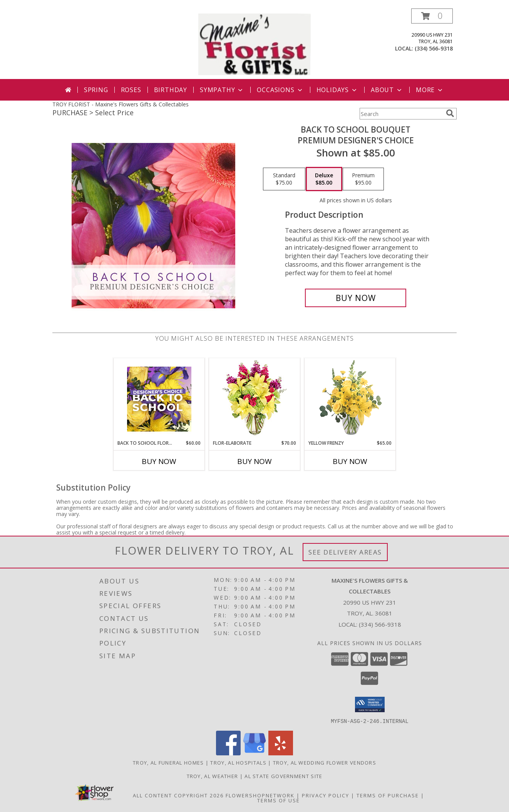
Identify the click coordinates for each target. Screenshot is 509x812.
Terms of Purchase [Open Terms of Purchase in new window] (388, 795)
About (387, 90)
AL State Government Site (283, 776)
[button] (432, 16)
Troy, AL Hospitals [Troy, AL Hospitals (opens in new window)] (238, 762)
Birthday (171, 90)
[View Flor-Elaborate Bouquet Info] (255, 399)
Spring (96, 90)
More (430, 90)
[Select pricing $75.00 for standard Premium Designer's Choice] (284, 179)
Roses (131, 90)
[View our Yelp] (281, 753)
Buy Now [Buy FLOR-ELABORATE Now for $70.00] (254, 461)
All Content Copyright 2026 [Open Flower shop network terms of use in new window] (178, 795)
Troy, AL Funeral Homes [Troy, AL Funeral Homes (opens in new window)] (168, 762)
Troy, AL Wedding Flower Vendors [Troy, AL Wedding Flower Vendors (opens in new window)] (325, 762)
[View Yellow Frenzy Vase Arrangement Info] (350, 399)
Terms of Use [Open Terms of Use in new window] (279, 800)
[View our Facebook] (228, 753)
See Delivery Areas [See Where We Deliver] (345, 552)
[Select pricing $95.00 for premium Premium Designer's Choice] (363, 179)
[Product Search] (401, 114)
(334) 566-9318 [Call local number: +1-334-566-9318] (434, 48)
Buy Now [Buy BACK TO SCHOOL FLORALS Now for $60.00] (159, 461)
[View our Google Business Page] (254, 753)
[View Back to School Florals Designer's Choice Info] (159, 399)
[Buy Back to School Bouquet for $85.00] (356, 298)
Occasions (280, 90)
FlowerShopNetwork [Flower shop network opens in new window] (260, 795)
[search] (450, 113)
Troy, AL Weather (213, 776)
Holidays (337, 90)
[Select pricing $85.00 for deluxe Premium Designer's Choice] (324, 179)
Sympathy (222, 90)
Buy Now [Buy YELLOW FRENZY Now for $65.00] (350, 461)
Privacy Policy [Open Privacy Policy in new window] (326, 795)
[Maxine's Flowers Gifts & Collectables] (254, 44)
